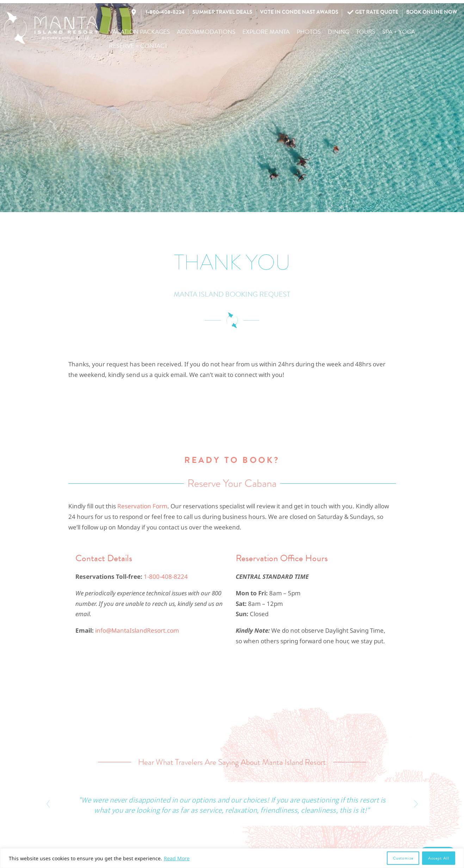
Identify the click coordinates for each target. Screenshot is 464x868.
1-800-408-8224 (166, 576)
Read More (177, 858)
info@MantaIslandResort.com (137, 630)
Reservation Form (142, 506)
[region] (232, 858)
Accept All (439, 858)
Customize (403, 858)
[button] (139, 32)
